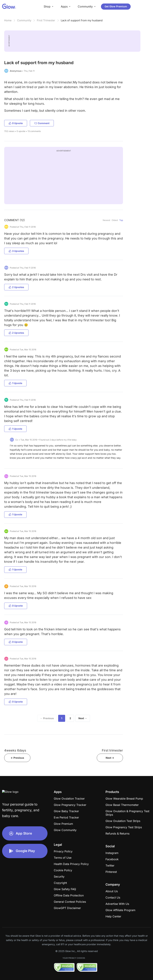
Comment (42, 123)
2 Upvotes (16, 287)
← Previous (47, 718)
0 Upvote (16, 123)
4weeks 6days (15, 750)
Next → (83, 718)
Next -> (110, 758)
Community (24, 20)
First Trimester (46, 20)
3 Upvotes (16, 251)
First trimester (112, 750)
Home (8, 20)
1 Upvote (15, 383)
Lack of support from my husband (82, 20)
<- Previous (17, 758)
